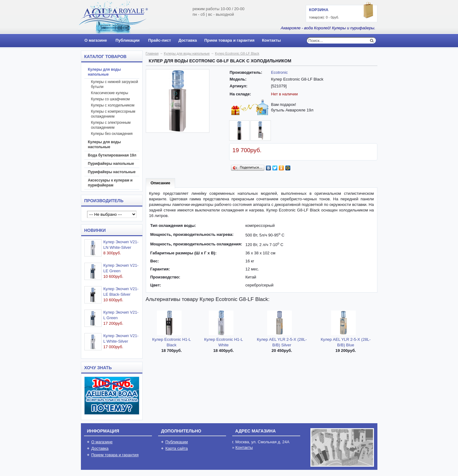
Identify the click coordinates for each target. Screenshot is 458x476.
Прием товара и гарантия (229, 40)
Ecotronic (279, 72)
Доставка (188, 40)
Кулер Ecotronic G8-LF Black (237, 53)
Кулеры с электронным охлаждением (111, 125)
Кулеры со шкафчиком (111, 99)
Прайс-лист (160, 40)
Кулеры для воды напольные (105, 72)
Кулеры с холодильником (113, 105)
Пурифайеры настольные (112, 172)
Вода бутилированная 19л (112, 155)
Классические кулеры (110, 93)
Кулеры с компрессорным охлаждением (113, 114)
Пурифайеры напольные (111, 164)
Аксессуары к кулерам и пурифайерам (110, 183)
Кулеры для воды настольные (105, 144)
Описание (161, 183)
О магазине (96, 40)
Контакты (271, 40)
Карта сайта (177, 448)
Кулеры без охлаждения (112, 134)
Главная (152, 53)
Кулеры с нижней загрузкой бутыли (115, 84)
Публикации (128, 40)
